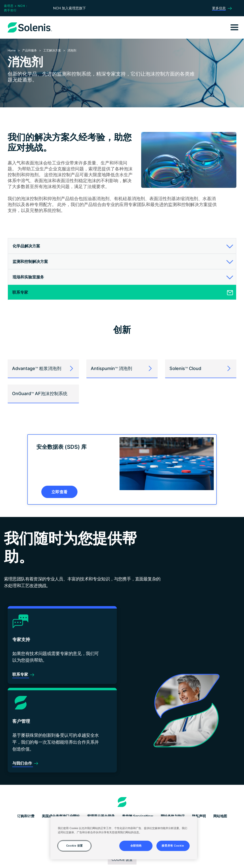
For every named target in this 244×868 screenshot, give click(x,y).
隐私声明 (199, 816)
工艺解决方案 (52, 50)
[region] (124, 838)
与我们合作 (23, 763)
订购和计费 (26, 816)
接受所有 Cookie (173, 846)
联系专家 (21, 674)
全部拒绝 (136, 846)
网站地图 (220, 816)
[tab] (122, 246)
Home (12, 50)
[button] (121, 246)
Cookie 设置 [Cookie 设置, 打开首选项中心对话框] (75, 846)
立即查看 (59, 492)
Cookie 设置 (122, 860)
